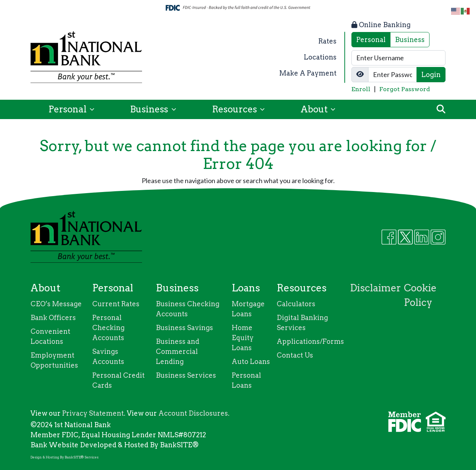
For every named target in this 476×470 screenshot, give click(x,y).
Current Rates (116, 304)
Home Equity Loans (243, 338)
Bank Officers (53, 318)
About (315, 109)
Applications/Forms (310, 341)
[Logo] (86, 57)
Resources (235, 109)
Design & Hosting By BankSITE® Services (65, 457)
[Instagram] (438, 237)
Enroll (361, 89)
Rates (327, 41)
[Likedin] (422, 237)
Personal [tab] (371, 40)
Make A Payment (308, 73)
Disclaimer (375, 288)
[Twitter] (405, 237)
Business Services (186, 375)
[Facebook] (389, 237)
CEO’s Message (56, 304)
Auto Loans (251, 362)
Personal (68, 109)
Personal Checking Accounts (108, 328)
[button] (441, 109)
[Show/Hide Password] (360, 75)
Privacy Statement (93, 413)
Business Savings (184, 328)
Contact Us (295, 355)
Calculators (296, 304)
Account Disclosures (193, 413)
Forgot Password (405, 89)
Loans (246, 288)
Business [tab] (410, 40)
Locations (320, 57)
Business (150, 109)
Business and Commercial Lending (178, 351)
